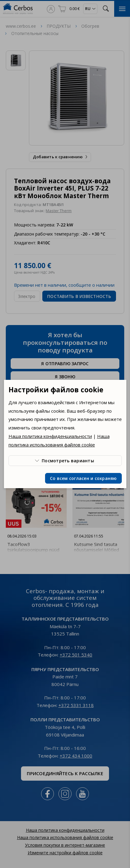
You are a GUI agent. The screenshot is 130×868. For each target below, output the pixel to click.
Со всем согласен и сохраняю (83, 478)
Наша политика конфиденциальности (50, 436)
